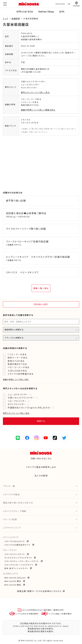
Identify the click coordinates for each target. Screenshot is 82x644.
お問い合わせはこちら (41, 458)
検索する (41, 421)
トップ (6, 18)
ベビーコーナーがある (19, 367)
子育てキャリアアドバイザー (21, 398)
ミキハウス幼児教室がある (21, 374)
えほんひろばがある (17, 371)
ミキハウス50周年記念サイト (18, 545)
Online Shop (46, 11)
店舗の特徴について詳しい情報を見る (38, 110)
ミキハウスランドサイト (15, 554)
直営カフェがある (16, 361)
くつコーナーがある (17, 354)
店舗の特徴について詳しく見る (16, 379)
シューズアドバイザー (18, 394)
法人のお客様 (41, 476)
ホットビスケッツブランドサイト (19, 558)
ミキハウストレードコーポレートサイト (22, 561)
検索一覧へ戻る (41, 288)
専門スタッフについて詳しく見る (35, 92)
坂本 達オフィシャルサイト (17, 568)
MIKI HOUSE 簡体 (13, 585)
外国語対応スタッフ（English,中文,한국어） (29, 408)
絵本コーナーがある (18, 358)
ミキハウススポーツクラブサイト (19, 565)
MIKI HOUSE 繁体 (13, 581)
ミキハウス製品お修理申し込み (41, 467)
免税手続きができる (17, 364)
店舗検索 (16, 18)
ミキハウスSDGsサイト (15, 541)
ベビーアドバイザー (17, 401)
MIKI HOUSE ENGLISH (15, 578)
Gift (62, 11)
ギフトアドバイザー (17, 404)
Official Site (25, 11)
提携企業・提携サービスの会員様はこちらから (39, 591)
